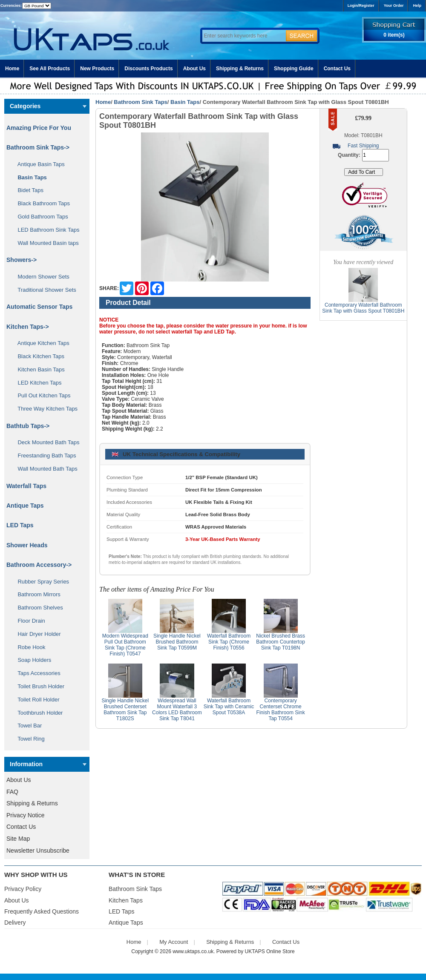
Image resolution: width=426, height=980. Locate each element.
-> (38, 147)
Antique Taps (25, 506)
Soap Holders (31, 660)
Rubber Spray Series (40, 582)
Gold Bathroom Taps (40, 217)
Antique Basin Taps (38, 164)
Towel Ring (28, 739)
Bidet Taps (27, 190)
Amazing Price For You (39, 128)
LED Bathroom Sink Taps (45, 230)
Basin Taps (185, 102)
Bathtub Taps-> (28, 426)
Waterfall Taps (26, 486)
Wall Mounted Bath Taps (45, 469)
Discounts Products (148, 69)
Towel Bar (27, 726)
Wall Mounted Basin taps (45, 243)
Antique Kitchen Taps (40, 343)
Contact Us (337, 69)
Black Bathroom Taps (41, 203)
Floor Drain (28, 621)
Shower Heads (27, 545)
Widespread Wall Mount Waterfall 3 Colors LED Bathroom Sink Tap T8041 (177, 710)
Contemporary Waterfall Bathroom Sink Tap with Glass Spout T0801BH (363, 308)
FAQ (12, 792)
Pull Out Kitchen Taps (41, 395)
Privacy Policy (23, 889)
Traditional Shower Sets (44, 290)
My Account (174, 942)
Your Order (394, 6)
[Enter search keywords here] (243, 36)
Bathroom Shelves (37, 608)
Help (417, 6)
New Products (97, 69)
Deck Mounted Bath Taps (45, 442)
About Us (194, 69)
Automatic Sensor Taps (39, 307)
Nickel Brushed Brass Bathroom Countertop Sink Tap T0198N (281, 642)
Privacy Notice (25, 815)
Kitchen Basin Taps (38, 369)
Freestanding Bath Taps (44, 456)
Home (12, 69)
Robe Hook (29, 647)
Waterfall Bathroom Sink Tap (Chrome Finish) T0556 (229, 642)
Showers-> (22, 260)
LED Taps (20, 525)
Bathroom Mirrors (36, 594)
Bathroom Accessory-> (39, 565)
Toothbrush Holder (37, 713)
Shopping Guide (294, 69)
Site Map (18, 839)
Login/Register (361, 6)
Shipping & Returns (240, 69)
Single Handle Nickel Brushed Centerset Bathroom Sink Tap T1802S (125, 710)
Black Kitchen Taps (38, 356)
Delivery (15, 923)
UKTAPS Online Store (270, 951)
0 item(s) (394, 35)
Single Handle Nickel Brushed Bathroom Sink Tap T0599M (177, 642)
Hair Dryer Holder (36, 634)
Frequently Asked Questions (42, 911)
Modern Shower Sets (40, 277)
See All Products (50, 69)
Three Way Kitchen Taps (45, 409)
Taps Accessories (36, 673)
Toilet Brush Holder (38, 686)
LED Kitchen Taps (37, 383)
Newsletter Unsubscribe (38, 851)
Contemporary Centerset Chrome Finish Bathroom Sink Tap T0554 (281, 710)
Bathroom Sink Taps (140, 102)
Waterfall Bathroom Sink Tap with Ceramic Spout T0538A (229, 707)
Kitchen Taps (126, 900)
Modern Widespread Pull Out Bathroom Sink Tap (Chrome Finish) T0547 (125, 645)
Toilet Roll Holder (35, 700)
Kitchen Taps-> (28, 327)
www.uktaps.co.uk (193, 951)
